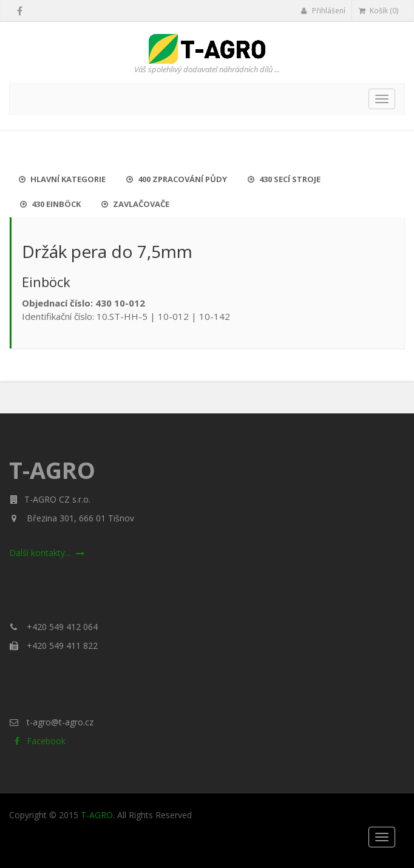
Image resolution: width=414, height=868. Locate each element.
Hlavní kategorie (62, 179)
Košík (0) (378, 11)
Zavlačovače (135, 204)
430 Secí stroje (284, 179)
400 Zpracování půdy (177, 179)
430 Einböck (50, 204)
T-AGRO (97, 815)
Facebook (37, 741)
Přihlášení (323, 11)
